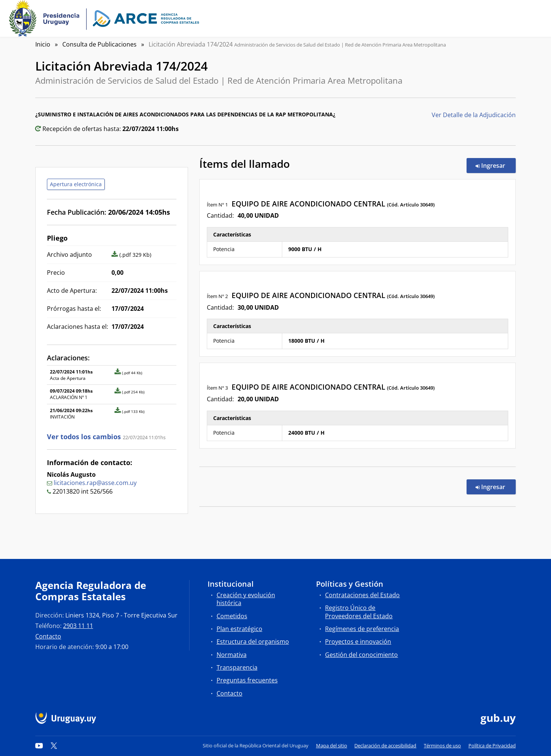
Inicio (43, 44)
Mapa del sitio (332, 745)
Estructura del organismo (253, 642)
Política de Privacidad (492, 745)
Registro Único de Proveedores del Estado (359, 612)
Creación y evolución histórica (246, 599)
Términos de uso (442, 745)
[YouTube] (39, 745)
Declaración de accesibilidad (385, 745)
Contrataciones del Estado (362, 595)
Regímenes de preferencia (362, 629)
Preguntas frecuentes (247, 680)
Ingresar (496, 165)
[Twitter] (54, 745)
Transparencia (237, 667)
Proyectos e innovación (358, 642)
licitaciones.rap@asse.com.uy (95, 483)
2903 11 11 (78, 626)
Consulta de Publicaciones (99, 44)
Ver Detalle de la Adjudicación (474, 115)
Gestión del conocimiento (361, 655)
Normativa (232, 655)
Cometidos (232, 616)
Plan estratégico (239, 629)
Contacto (48, 636)
